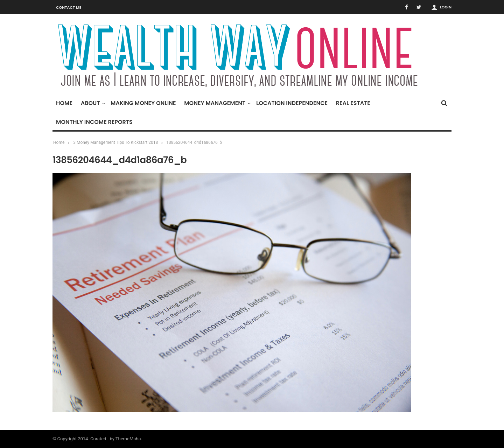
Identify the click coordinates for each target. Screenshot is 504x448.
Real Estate (353, 103)
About (92, 103)
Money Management (216, 103)
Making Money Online (143, 103)
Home (64, 103)
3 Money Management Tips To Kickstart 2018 (115, 142)
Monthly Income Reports (94, 122)
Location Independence (292, 103)
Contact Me (69, 7)
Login (446, 7)
